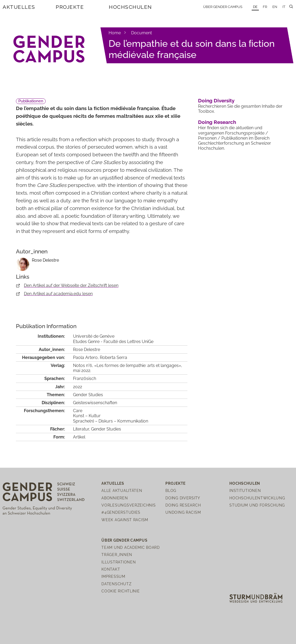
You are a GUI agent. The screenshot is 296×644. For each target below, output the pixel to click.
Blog (171, 490)
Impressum (113, 576)
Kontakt (111, 569)
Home (115, 33)
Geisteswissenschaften (95, 403)
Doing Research (217, 122)
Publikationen (31, 101)
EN (275, 7)
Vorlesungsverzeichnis (128, 505)
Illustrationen (119, 562)
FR (265, 7)
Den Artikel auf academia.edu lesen (58, 294)
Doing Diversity (216, 101)
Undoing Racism (183, 512)
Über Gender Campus (223, 7)
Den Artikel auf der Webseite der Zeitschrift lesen (71, 285)
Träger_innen (117, 555)
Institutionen (245, 490)
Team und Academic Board (131, 547)
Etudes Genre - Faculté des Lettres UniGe (113, 342)
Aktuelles (19, 7)
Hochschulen (130, 7)
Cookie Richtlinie (121, 591)
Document (141, 33)
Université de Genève (94, 336)
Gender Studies (88, 395)
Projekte (70, 7)
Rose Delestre (45, 260)
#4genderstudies (121, 512)
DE (255, 7)
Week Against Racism (125, 520)
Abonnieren (115, 498)
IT (284, 7)
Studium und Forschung (257, 505)
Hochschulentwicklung (257, 498)
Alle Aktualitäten (122, 490)
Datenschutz (116, 584)
